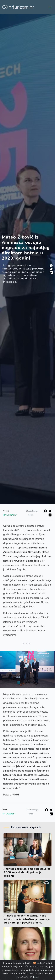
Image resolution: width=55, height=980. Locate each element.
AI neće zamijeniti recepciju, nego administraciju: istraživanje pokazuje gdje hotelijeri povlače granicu (27, 919)
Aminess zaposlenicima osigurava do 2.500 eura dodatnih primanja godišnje (27, 872)
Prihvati (34, 977)
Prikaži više (23, 977)
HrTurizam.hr (10, 515)
